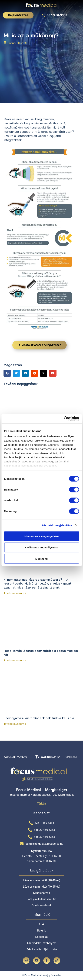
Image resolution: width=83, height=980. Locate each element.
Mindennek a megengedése (41, 536)
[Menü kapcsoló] (78, 15)
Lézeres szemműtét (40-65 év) (42, 887)
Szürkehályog (42, 893)
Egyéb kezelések (41, 905)
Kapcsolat (41, 937)
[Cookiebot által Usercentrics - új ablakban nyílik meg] (64, 419)
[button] (7, 373)
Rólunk (41, 931)
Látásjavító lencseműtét (41, 899)
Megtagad (41, 558)
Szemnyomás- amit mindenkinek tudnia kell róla (39, 718)
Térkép (41, 804)
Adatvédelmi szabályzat (41, 943)
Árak (42, 924)
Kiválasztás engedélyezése (42, 547)
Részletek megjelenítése (57, 525)
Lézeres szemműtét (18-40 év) (42, 880)
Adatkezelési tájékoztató (42, 949)
